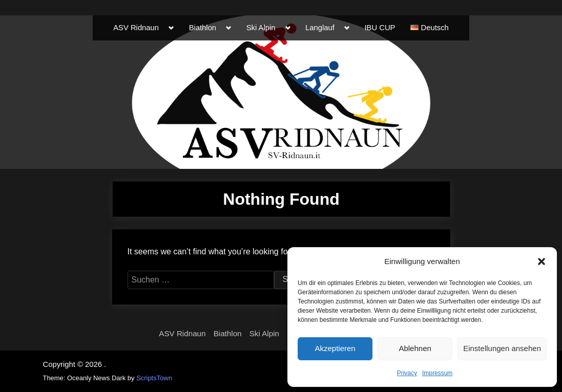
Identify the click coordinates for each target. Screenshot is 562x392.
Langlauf (320, 28)
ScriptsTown (154, 378)
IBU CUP (380, 28)
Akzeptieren (335, 348)
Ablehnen (415, 348)
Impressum (437, 373)
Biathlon (203, 28)
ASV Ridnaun (136, 28)
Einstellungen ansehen (502, 348)
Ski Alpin (261, 28)
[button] (542, 262)
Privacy (407, 373)
